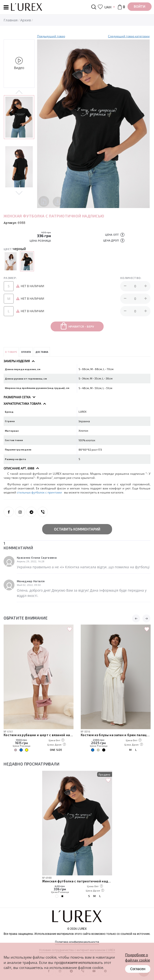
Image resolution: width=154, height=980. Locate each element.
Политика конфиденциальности (77, 942)
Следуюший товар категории (129, 36)
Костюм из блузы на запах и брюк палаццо (116, 735)
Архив (26, 20)
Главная (11, 20)
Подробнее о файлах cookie (137, 957)
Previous (19, 92)
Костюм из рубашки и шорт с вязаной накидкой (39, 735)
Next (19, 193)
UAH (108, 7)
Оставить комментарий (77, 529)
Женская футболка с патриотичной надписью (77, 881)
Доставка (42, 352)
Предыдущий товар (51, 36)
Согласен (138, 969)
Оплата (26, 352)
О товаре (11, 352)
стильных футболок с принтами (40, 492)
